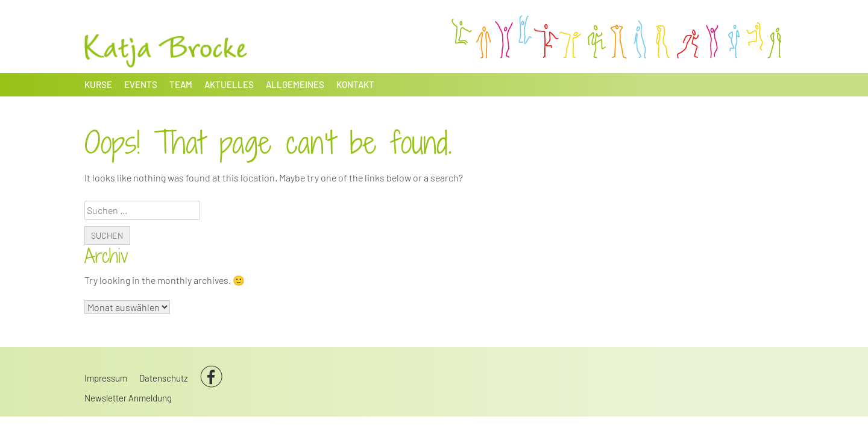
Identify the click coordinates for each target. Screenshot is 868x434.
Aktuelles (229, 84)
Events (141, 84)
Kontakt (355, 84)
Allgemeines (295, 84)
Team (181, 84)
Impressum (106, 378)
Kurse (98, 84)
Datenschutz (164, 378)
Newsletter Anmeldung (128, 398)
